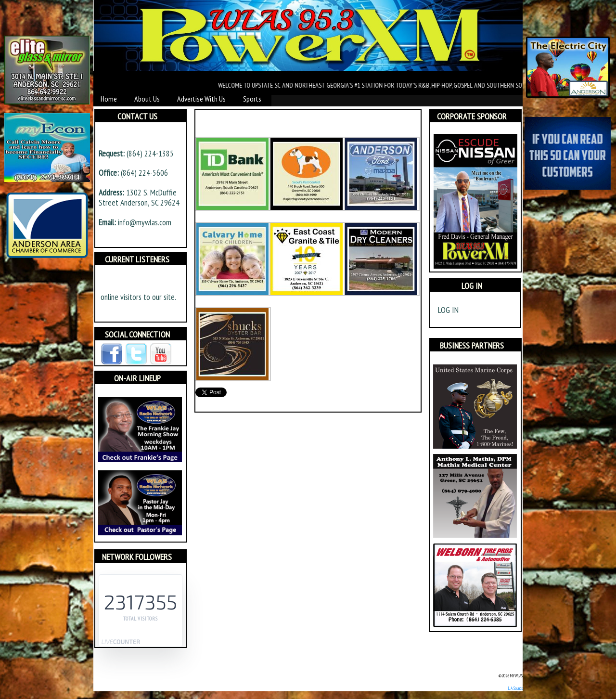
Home (109, 99)
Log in (448, 310)
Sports (252, 99)
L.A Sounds (515, 688)
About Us (147, 99)
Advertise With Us (201, 99)
